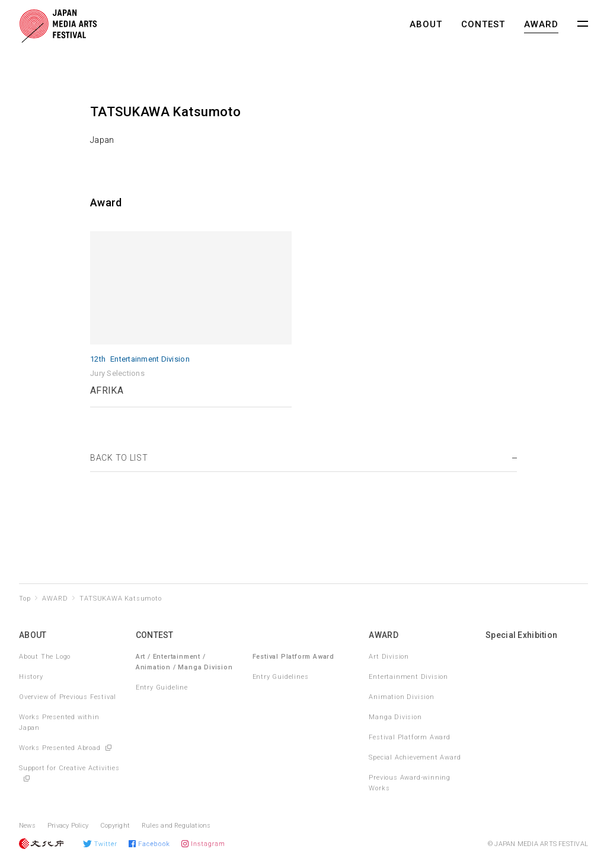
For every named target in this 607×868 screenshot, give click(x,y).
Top (25, 599)
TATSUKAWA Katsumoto (120, 599)
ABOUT (426, 24)
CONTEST (483, 24)
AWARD (541, 24)
